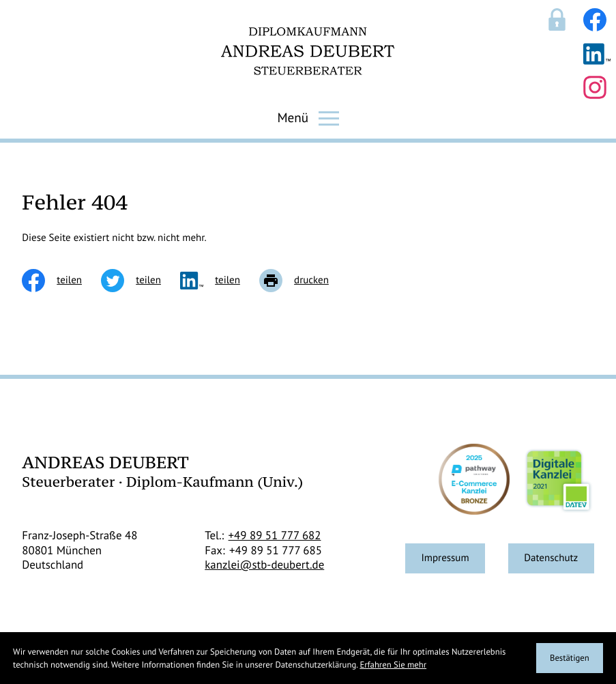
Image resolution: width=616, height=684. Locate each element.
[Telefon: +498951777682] (275, 536)
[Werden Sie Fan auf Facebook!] (595, 20)
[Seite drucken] (304, 281)
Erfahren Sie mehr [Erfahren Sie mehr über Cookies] (393, 665)
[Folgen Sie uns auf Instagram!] (595, 87)
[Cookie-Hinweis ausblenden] (570, 658)
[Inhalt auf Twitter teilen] (141, 281)
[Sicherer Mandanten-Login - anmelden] (557, 19)
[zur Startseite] (308, 51)
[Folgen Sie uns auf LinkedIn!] (597, 54)
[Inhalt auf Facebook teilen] (61, 281)
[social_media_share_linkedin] (220, 281)
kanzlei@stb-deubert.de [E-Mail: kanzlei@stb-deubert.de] (264, 565)
